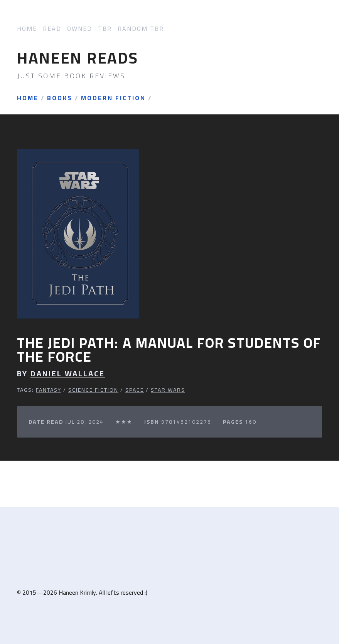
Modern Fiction (113, 98)
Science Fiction (93, 390)
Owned (80, 29)
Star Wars (168, 390)
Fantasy (49, 390)
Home (27, 29)
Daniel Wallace (68, 374)
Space (135, 390)
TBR (105, 29)
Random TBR (141, 29)
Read (52, 29)
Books (60, 98)
